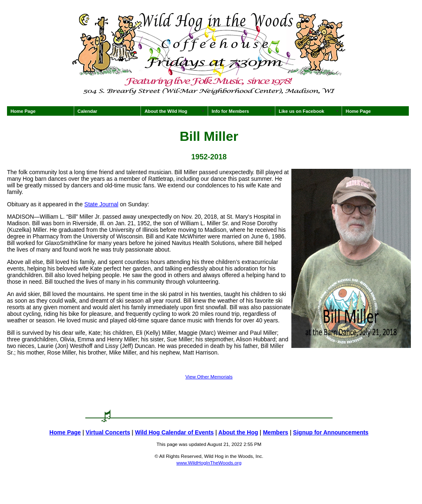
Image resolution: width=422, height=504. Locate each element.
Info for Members (230, 111)
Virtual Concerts (108, 432)
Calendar (87, 111)
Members (275, 432)
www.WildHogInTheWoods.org (209, 463)
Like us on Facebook (301, 111)
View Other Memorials (209, 377)
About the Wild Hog (166, 111)
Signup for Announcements (331, 432)
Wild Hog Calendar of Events (174, 432)
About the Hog (238, 432)
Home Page (23, 111)
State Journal (102, 204)
